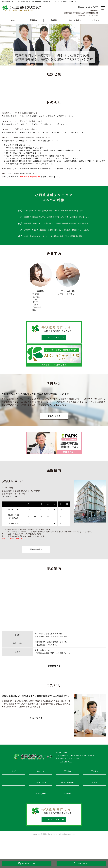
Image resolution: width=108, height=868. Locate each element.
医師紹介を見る (54, 436)
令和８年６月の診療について (26, 132)
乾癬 (34, 330)
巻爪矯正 (36, 316)
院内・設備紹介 (75, 20)
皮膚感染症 (37, 327)
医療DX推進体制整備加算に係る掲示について (32, 157)
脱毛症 (35, 322)
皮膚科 (95, 802)
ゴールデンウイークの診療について (28, 141)
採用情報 (67, 813)
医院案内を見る (36, 569)
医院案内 (33, 20)
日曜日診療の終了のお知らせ (26, 149)
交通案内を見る (54, 685)
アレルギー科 (41, 813)
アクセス (95, 20)
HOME (13, 20)
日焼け (35, 324)
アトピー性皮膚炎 (67, 314)
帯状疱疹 (36, 314)
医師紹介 (54, 20)
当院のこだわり (41, 802)
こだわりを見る (36, 738)
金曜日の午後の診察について (26, 193)
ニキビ (35, 319)
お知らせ (41, 791)
